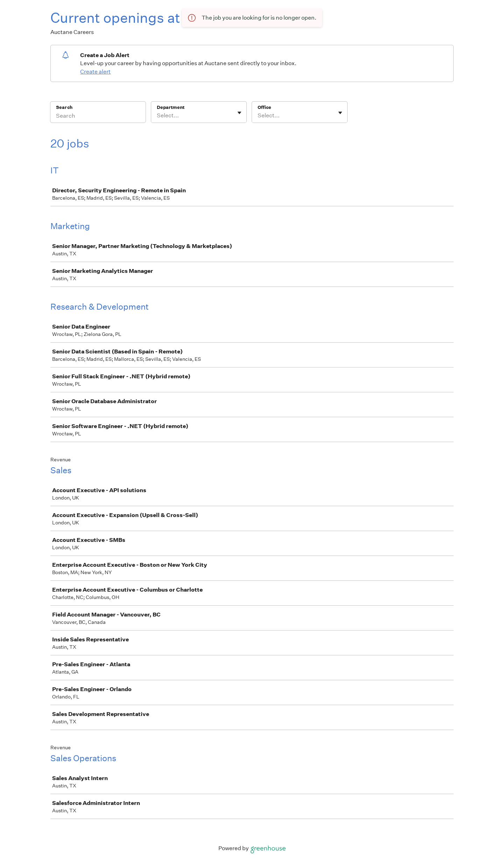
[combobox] (157, 116)
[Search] (98, 117)
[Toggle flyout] (239, 113)
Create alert (95, 72)
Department (171, 107)
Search (64, 107)
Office (264, 107)
